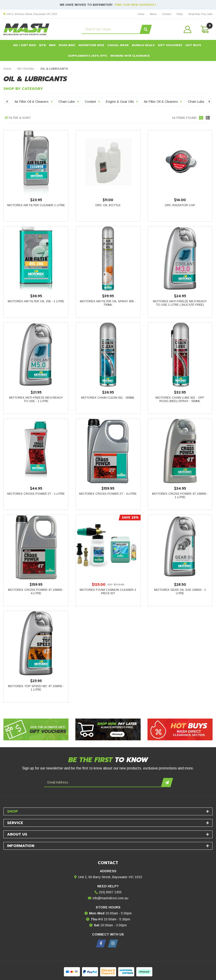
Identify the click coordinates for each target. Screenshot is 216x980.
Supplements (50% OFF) (88, 56)
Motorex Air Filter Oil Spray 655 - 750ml (108, 303)
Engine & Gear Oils (122, 102)
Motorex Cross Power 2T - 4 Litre (108, 494)
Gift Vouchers (170, 45)
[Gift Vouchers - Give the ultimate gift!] (36, 729)
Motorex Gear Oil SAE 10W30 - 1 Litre (180, 591)
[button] (188, 29)
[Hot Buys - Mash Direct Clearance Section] (180, 729)
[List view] (208, 118)
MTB (42, 45)
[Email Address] (103, 783)
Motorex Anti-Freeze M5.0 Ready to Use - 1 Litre (36, 399)
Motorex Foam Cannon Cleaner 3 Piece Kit (108, 591)
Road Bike (67, 45)
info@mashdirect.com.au (110, 898)
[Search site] (146, 29)
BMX (52, 45)
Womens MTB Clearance (130, 56)
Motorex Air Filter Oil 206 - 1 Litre (36, 301)
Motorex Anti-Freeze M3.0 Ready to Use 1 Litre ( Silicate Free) (180, 303)
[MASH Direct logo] (26, 29)
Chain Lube (69, 102)
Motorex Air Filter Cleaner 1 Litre (36, 205)
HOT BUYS (193, 45)
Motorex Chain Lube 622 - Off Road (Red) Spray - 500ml (180, 399)
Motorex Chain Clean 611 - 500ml (108, 398)
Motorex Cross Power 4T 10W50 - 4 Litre (36, 591)
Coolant (92, 102)
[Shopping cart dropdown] (204, 29)
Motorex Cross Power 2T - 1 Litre (36, 494)
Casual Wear (118, 45)
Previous (7, 102)
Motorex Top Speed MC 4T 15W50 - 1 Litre (36, 688)
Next (209, 102)
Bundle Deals (143, 45)
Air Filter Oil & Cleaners (33, 102)
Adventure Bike (91, 45)
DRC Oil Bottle (108, 205)
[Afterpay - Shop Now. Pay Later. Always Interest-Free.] (108, 729)
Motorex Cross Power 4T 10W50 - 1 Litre (180, 495)
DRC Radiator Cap (180, 205)
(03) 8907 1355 (110, 892)
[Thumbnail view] (201, 118)
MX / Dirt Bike (25, 45)
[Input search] (111, 29)
